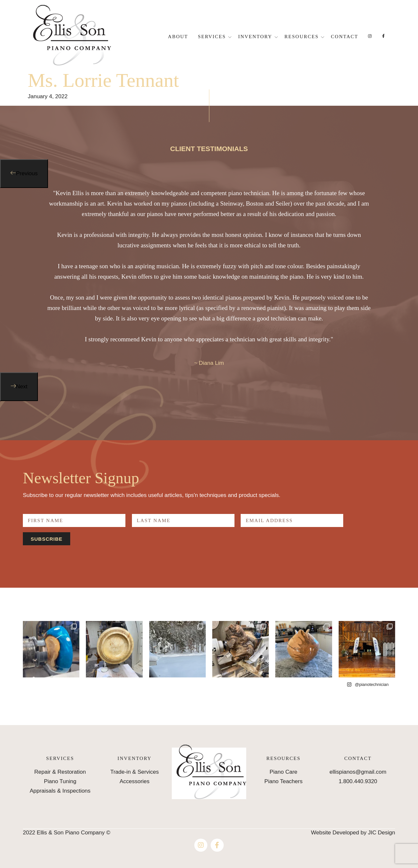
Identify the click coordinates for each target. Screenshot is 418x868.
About (178, 37)
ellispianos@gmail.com (358, 772)
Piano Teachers (284, 781)
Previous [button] (27, 173)
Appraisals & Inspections (60, 791)
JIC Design (382, 833)
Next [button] (22, 387)
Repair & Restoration (60, 772)
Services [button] (212, 37)
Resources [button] (302, 37)
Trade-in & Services (135, 772)
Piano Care (283, 772)
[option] (209, 280)
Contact (345, 37)
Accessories (135, 781)
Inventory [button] (255, 37)
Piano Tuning (60, 781)
